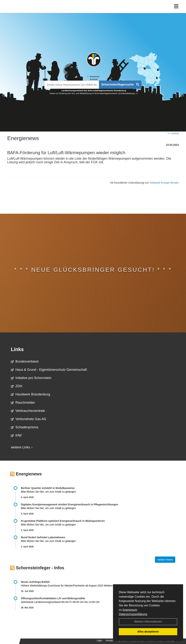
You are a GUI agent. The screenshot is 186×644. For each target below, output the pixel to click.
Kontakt (109, 641)
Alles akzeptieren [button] (148, 632)
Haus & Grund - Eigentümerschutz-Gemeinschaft (49, 370)
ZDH (17, 386)
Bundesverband (25, 361)
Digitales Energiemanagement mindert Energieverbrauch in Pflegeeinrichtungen (70, 504)
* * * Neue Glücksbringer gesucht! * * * (93, 270)
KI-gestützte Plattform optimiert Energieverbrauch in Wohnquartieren (63, 521)
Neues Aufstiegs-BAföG (35, 582)
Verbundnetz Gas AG (29, 419)
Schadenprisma (25, 427)
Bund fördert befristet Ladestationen (43, 537)
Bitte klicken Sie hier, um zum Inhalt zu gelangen (48, 492)
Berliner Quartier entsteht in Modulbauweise (48, 488)
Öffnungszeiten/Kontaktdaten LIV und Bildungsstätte (53, 598)
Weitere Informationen (148, 622)
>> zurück (173, 133)
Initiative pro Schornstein (31, 378)
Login (99, 641)
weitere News (165, 560)
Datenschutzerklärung (133, 614)
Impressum (130, 610)
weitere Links (22, 447)
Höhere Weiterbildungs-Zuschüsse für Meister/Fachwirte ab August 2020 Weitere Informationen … (77, 586)
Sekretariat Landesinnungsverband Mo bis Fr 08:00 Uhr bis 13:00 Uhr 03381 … (77, 602)
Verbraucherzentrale (28, 411)
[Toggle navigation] (176, 11)
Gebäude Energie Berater (164, 183)
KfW (16, 435)
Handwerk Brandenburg (31, 394)
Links (17, 349)
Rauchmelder (23, 403)
